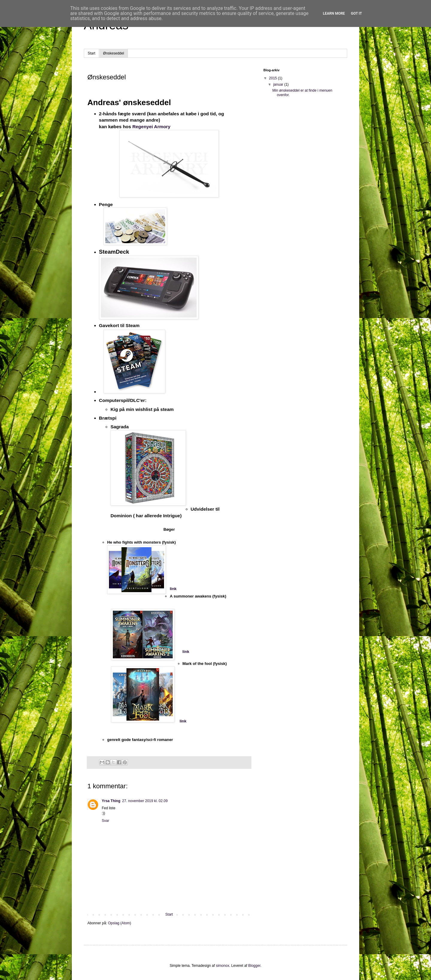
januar (279, 84)
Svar (106, 821)
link (173, 589)
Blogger (254, 966)
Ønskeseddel (113, 53)
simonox (223, 966)
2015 (274, 78)
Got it (356, 13)
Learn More (334, 13)
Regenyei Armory (151, 127)
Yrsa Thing (111, 801)
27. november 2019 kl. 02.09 (145, 801)
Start (91, 53)
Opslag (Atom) (120, 923)
